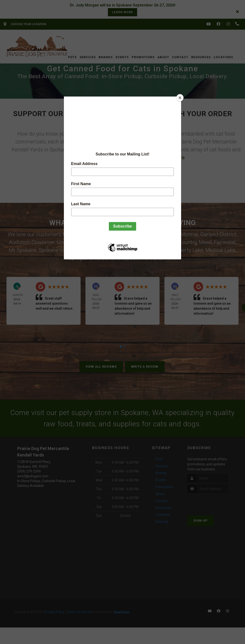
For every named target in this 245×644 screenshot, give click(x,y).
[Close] (180, 98)
